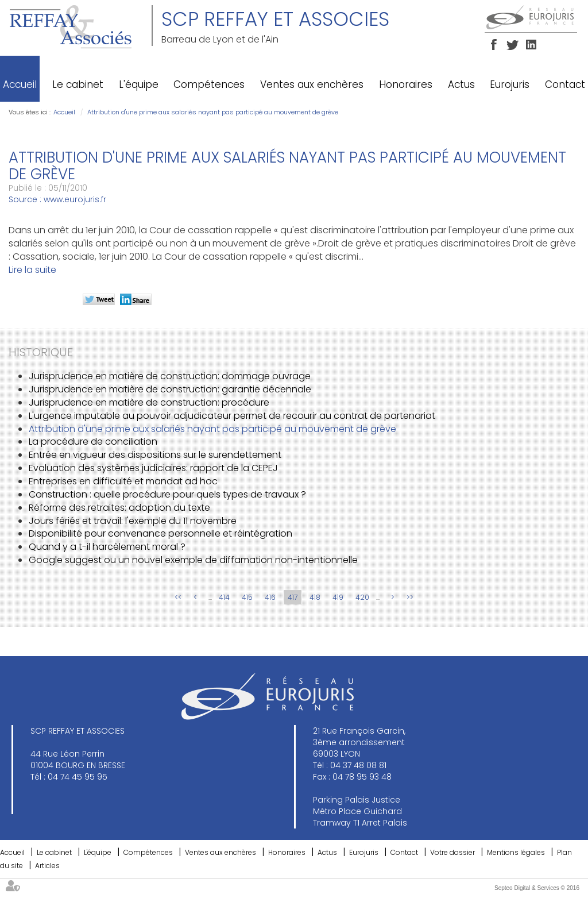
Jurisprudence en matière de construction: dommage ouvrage (170, 376)
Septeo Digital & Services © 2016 (537, 888)
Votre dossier (452, 852)
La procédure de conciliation (93, 442)
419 (338, 597)
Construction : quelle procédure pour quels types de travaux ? (167, 494)
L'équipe (139, 84)
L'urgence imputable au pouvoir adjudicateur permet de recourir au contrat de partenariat (232, 416)
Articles (47, 866)
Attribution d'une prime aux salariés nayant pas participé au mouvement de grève (213, 112)
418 (315, 597)
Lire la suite (32, 270)
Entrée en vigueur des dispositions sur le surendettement (155, 455)
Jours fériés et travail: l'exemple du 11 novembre (133, 521)
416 (270, 597)
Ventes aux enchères (312, 84)
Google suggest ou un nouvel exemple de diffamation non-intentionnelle (193, 560)
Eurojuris (510, 84)
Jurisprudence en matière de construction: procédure (149, 402)
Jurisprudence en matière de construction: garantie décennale (170, 389)
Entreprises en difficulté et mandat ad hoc (123, 481)
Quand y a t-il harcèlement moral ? (107, 547)
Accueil (20, 84)
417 (293, 597)
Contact (565, 84)
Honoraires (406, 84)
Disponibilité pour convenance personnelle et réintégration (160, 533)
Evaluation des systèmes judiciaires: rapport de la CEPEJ (153, 468)
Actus (461, 84)
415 (247, 597)
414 (224, 597)
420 (362, 597)
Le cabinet (78, 84)
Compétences (209, 84)
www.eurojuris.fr (75, 199)
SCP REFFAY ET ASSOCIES (275, 19)
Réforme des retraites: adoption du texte (119, 508)
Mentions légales (516, 852)
